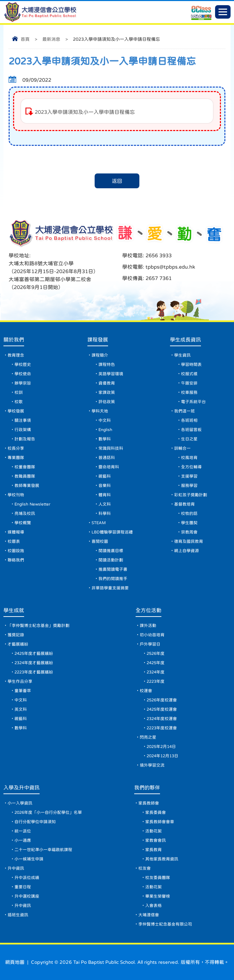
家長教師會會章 (160, 822)
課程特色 (107, 364)
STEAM (99, 523)
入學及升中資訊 (22, 787)
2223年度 (156, 681)
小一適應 (23, 840)
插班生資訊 (18, 915)
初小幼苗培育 (152, 635)
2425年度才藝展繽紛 (34, 653)
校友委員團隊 (158, 878)
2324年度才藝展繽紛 (34, 663)
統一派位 (23, 831)
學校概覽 (23, 523)
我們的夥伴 (147, 787)
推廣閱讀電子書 (113, 569)
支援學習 (189, 476)
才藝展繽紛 (18, 644)
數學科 (105, 439)
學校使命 (23, 374)
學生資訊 (182, 355)
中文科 (105, 420)
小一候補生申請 (29, 859)
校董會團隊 (25, 467)
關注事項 (23, 420)
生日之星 (189, 439)
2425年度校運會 (162, 709)
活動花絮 (153, 831)
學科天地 (100, 411)
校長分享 (16, 448)
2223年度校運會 (162, 728)
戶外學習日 (150, 644)
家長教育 (153, 850)
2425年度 (156, 663)
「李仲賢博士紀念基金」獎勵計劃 (39, 626)
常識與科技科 (111, 448)
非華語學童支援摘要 (110, 588)
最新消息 (51, 39)
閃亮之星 (148, 737)
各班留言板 (191, 430)
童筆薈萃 (23, 691)
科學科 (105, 513)
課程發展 (98, 339)
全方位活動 (148, 610)
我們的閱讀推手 (113, 579)
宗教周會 (189, 532)
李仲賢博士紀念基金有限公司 (165, 924)
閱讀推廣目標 (111, 551)
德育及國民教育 (189, 541)
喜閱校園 (100, 541)
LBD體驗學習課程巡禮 (112, 532)
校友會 (145, 868)
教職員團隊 (25, 476)
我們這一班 (184, 411)
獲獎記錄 (16, 635)
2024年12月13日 (162, 756)
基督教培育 (184, 504)
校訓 (19, 392)
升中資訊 (16, 868)
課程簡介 (100, 355)
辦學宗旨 (23, 383)
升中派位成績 (27, 878)
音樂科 (105, 486)
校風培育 (189, 458)
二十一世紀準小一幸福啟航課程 (43, 850)
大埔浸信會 (149, 915)
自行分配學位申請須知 (35, 822)
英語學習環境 (111, 374)
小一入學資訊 (20, 803)
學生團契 (189, 523)
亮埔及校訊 (25, 513)
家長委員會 (156, 812)
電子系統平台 (193, 402)
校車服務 (189, 392)
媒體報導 (16, 532)
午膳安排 (189, 383)
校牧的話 (189, 513)
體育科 (105, 495)
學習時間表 (191, 364)
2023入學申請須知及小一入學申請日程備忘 (85, 112)
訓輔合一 (182, 448)
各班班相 (189, 420)
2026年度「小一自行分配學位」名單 (48, 812)
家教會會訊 (156, 840)
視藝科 (105, 476)
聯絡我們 (16, 560)
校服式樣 (189, 374)
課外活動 (148, 626)
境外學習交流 (152, 765)
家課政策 (107, 392)
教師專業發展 (27, 486)
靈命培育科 (109, 467)
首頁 (25, 39)
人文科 (105, 504)
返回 (117, 181)
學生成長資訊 (185, 339)
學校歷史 (23, 364)
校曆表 (14, 541)
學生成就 (14, 610)
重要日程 (23, 887)
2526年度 (156, 653)
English (105, 430)
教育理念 (16, 355)
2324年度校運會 (162, 719)
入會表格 (153, 906)
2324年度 (156, 672)
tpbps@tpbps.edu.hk (170, 267)
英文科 (21, 709)
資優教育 (107, 383)
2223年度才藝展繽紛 (34, 672)
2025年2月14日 (161, 747)
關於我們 (14, 339)
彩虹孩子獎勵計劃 (191, 495)
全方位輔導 (191, 467)
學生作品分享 (20, 681)
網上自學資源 (187, 551)
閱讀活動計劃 (111, 560)
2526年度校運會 (162, 700)
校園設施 (16, 551)
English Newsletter (32, 504)
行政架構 (23, 430)
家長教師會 (149, 803)
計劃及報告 (25, 439)
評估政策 (107, 402)
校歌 (19, 402)
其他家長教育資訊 (162, 859)
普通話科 (107, 458)
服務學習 (189, 486)
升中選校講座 (27, 896)
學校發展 (16, 411)
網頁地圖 (15, 962)
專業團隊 (16, 458)
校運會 (146, 691)
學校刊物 (16, 495)
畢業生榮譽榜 (158, 896)
